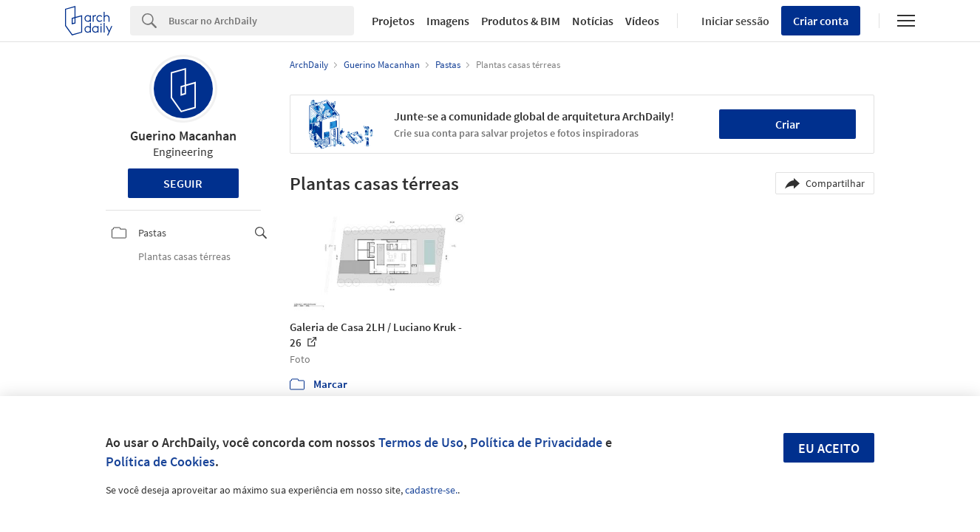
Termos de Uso (421, 442)
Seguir (183, 183)
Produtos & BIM (521, 21)
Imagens (448, 21)
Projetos (393, 21)
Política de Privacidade (536, 442)
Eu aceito (829, 448)
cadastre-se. (431, 490)
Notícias (593, 21)
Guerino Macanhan (183, 136)
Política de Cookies (160, 461)
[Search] (261, 21)
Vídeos (642, 21)
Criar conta (821, 21)
